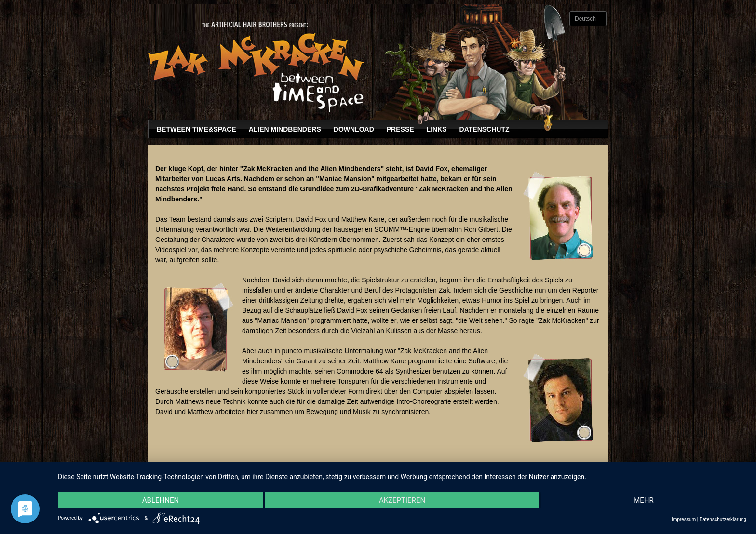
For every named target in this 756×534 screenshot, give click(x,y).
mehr (644, 500)
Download (354, 129)
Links (437, 129)
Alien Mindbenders (285, 129)
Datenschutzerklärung (723, 519)
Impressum (684, 519)
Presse (400, 129)
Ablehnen (161, 500)
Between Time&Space (196, 129)
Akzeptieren (402, 500)
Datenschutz (485, 129)
